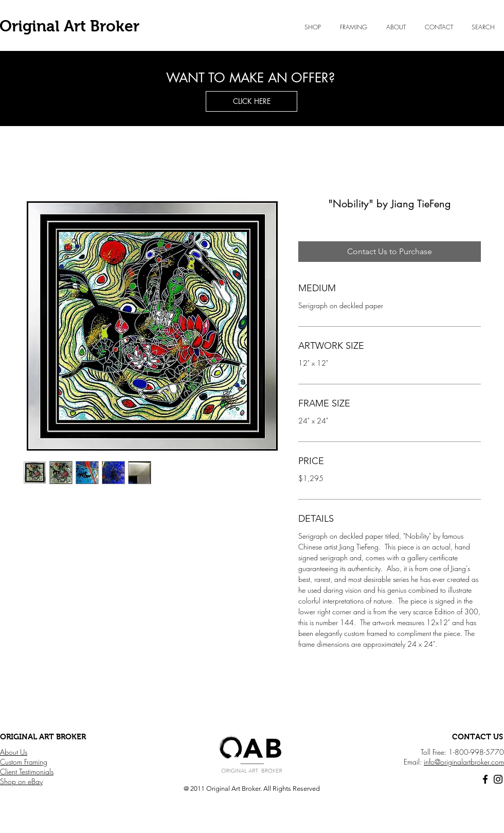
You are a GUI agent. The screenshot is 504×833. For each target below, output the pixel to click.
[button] (396, 27)
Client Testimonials (27, 772)
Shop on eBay (21, 781)
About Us (14, 752)
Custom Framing (24, 762)
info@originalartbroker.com (464, 762)
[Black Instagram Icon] (498, 779)
